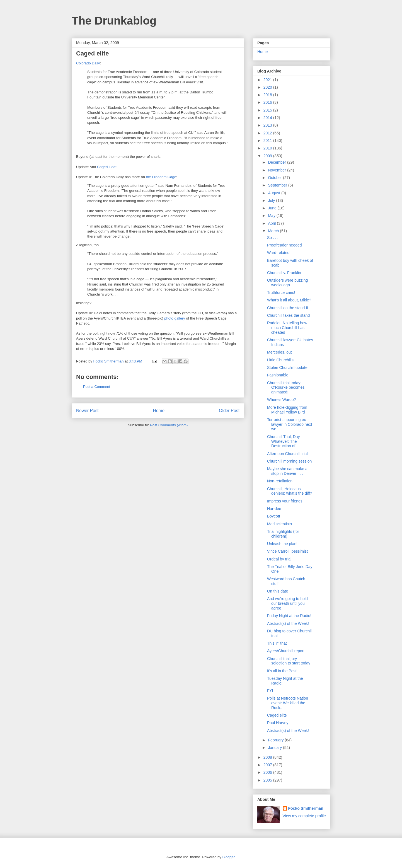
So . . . (273, 238)
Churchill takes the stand (288, 315)
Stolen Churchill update (287, 367)
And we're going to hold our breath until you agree (287, 603)
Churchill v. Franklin (284, 273)
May (272, 216)
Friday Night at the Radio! (289, 616)
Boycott (274, 516)
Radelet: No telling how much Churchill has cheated (287, 328)
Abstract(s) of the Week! (288, 623)
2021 (268, 80)
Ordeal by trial (279, 559)
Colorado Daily (88, 63)
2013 (268, 125)
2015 (268, 110)
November (277, 170)
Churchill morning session (289, 461)
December (277, 162)
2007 (268, 765)
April (272, 223)
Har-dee (274, 509)
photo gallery (175, 318)
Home (159, 411)
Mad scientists (279, 524)
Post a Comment (97, 387)
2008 (268, 757)
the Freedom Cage (161, 177)
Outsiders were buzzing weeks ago (287, 283)
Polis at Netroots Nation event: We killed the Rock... (288, 703)
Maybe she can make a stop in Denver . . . (287, 471)
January (275, 748)
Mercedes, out (279, 352)
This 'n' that (277, 643)
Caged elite (277, 715)
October (275, 178)
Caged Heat (107, 167)
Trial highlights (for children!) (283, 534)
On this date (278, 591)
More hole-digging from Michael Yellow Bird (287, 410)
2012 (268, 133)
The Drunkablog (114, 21)
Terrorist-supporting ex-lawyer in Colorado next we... (290, 424)
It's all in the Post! (282, 671)
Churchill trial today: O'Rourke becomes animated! (286, 388)
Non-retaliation (280, 481)
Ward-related (278, 253)
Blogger (228, 857)
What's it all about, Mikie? (289, 300)
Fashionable (278, 375)
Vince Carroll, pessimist (287, 551)
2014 (268, 118)
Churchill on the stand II (288, 308)
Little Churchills (280, 360)
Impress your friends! (285, 501)
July (272, 200)
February (276, 740)
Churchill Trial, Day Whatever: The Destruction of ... (283, 441)
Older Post (229, 411)
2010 (268, 148)
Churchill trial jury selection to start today (289, 661)
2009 (268, 156)
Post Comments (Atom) (169, 425)
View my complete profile (304, 816)
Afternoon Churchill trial (287, 454)
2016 (268, 102)
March (274, 231)
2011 (268, 141)
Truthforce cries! (281, 292)
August (274, 193)
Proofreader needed (284, 245)
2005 (268, 780)
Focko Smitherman (306, 808)
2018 (268, 95)
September (278, 185)
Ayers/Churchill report (286, 651)
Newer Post (87, 411)
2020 (268, 87)
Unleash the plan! (282, 544)
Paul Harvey (278, 723)
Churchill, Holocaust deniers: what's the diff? (290, 491)
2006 (268, 772)
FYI (270, 691)
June (273, 208)
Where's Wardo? (281, 400)
